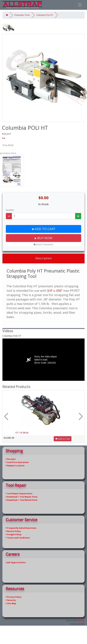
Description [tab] (44, 258)
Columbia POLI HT (45, 15)
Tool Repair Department (19, 494)
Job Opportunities (16, 562)
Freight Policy (14, 534)
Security (11, 600)
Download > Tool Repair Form (22, 497)
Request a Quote (15, 466)
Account (11, 459)
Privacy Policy (14, 597)
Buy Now (43, 238)
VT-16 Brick (22, 432)
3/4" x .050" (55, 291)
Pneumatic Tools (22, 15)
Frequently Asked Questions (21, 528)
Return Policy (13, 531)
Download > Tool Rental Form (22, 500)
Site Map (11, 603)
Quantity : (10, 210)
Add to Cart (44, 229)
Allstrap (81, 621)
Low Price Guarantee (17, 462)
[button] (81, 417)
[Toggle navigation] (80, 5)
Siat (4, 138)
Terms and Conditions (18, 538)
